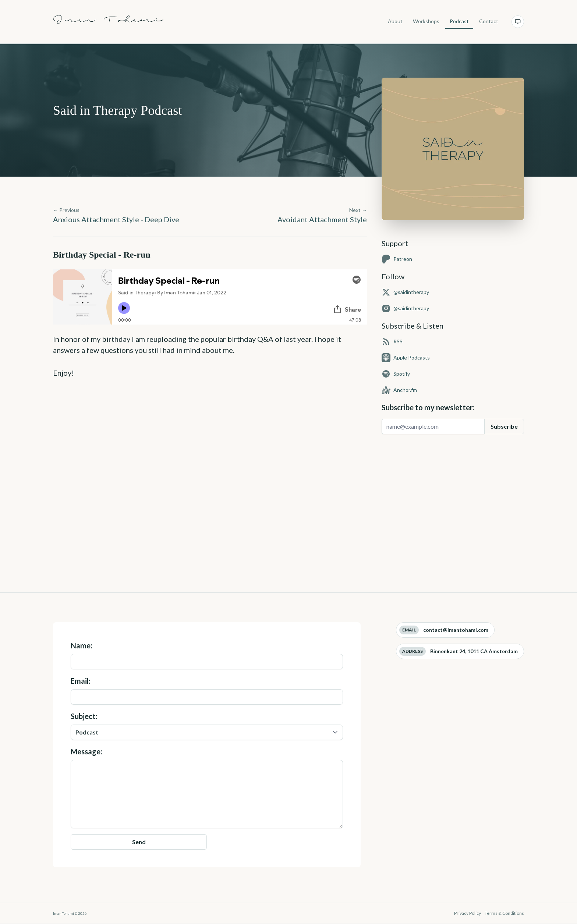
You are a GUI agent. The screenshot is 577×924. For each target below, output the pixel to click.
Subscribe (504, 426)
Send (139, 842)
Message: (207, 788)
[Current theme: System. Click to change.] (518, 22)
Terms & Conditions (504, 913)
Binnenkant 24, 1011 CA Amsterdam (474, 651)
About (395, 21)
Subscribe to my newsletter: (428, 407)
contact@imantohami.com (456, 630)
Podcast (459, 21)
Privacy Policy (468, 913)
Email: (207, 691)
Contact (489, 21)
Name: (207, 655)
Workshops (426, 21)
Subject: (207, 726)
